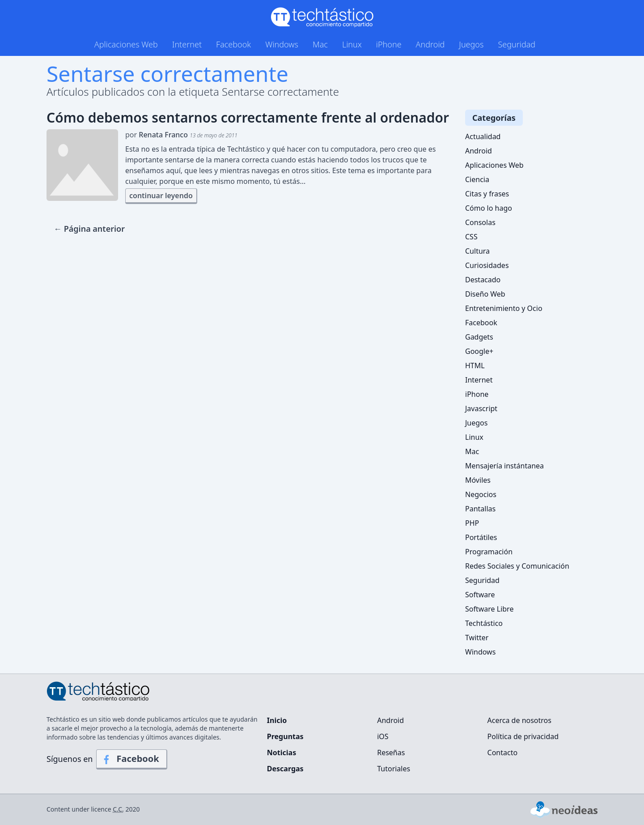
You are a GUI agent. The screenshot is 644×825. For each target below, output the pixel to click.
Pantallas (480, 509)
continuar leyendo (161, 196)
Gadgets (479, 337)
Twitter (477, 638)
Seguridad (517, 44)
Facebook (233, 44)
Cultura (477, 251)
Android (430, 44)
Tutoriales (394, 769)
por (181, 135)
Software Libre (489, 609)
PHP (472, 523)
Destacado (483, 280)
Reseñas (391, 753)
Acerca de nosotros (519, 720)
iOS (383, 736)
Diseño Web (485, 294)
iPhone (389, 44)
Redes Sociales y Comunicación (517, 566)
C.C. (118, 809)
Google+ (479, 351)
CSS (471, 237)
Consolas (480, 222)
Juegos (471, 44)
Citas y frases (487, 194)
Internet (187, 44)
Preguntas (285, 736)
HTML (475, 366)
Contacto (503, 753)
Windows (282, 44)
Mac (320, 44)
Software (480, 595)
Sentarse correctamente (167, 74)
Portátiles (481, 537)
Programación (489, 552)
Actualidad (483, 136)
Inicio (277, 720)
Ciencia (477, 179)
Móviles (478, 480)
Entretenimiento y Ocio (504, 308)
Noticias (282, 753)
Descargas (285, 769)
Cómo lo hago (489, 208)
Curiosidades (487, 265)
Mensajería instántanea (504, 466)
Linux (352, 44)
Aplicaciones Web (126, 44)
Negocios (481, 494)
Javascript (481, 408)
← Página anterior (89, 229)
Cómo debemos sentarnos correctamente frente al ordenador (248, 118)
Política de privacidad (523, 736)
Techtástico (484, 623)
